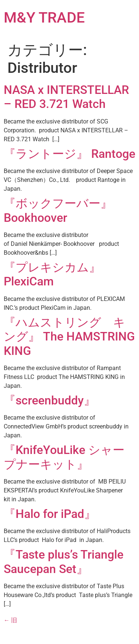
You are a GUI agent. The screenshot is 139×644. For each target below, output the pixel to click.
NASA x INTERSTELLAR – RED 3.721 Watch (66, 97)
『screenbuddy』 (50, 400)
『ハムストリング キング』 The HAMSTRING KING (69, 337)
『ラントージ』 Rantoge (69, 154)
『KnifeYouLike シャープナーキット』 (64, 457)
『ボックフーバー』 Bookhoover (58, 210)
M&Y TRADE (44, 18)
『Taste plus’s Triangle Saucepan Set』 (64, 562)
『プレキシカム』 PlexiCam (52, 274)
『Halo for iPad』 (50, 514)
